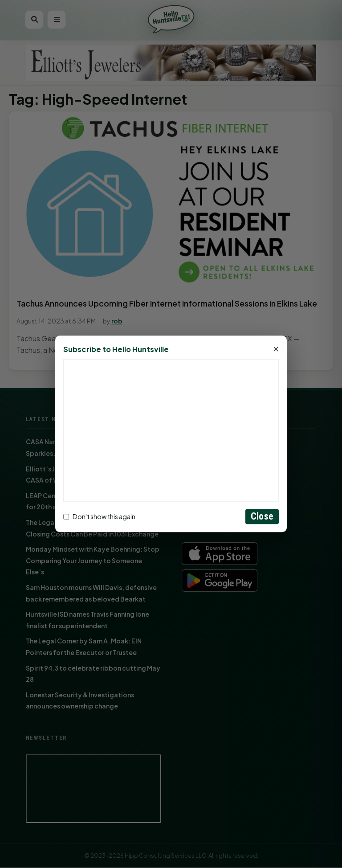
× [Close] (276, 350)
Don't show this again (99, 516)
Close (262, 517)
